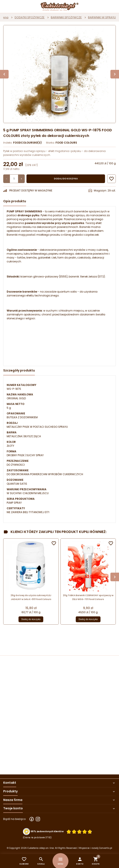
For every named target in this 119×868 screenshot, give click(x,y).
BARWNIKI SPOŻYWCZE (66, 17)
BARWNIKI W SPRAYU (102, 17)
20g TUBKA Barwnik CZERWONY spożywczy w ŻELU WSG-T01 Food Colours (88, 597)
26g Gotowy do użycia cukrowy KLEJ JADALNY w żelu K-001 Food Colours (31, 597)
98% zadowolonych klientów (47, 832)
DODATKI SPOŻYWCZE (30, 17)
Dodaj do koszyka (66, 179)
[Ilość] (14, 179)
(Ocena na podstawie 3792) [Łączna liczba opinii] (37, 837)
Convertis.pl (106, 848)
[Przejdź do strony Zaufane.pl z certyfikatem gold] (27, 832)
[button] (80, 861)
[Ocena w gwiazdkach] (79, 832)
